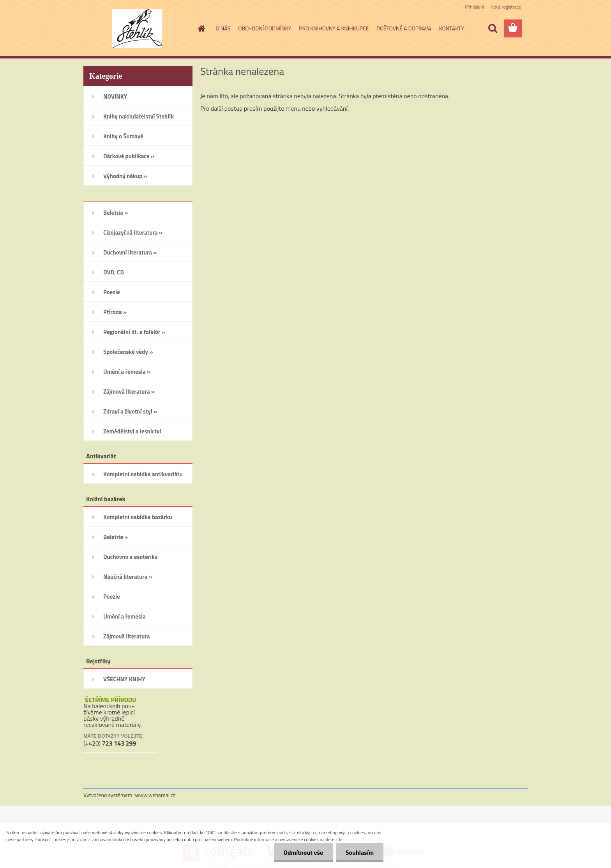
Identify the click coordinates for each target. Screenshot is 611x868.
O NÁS (223, 28)
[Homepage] (201, 28)
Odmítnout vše (303, 852)
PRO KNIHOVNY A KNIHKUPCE (334, 28)
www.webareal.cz (155, 795)
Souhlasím (359, 852)
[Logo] (137, 29)
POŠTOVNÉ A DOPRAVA (404, 28)
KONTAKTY (452, 28)
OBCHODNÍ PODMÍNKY (265, 28)
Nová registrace (506, 7)
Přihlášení (474, 7)
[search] (493, 28)
